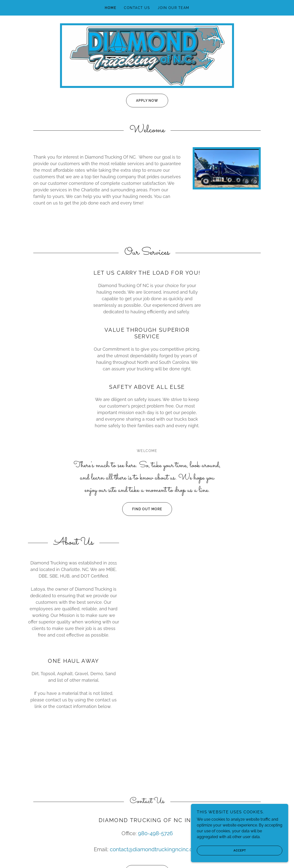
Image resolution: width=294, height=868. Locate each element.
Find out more (142, 509)
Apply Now (142, 101)
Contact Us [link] (137, 8)
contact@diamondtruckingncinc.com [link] (155, 849)
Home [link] (110, 8)
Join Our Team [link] (173, 8)
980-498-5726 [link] (155, 833)
